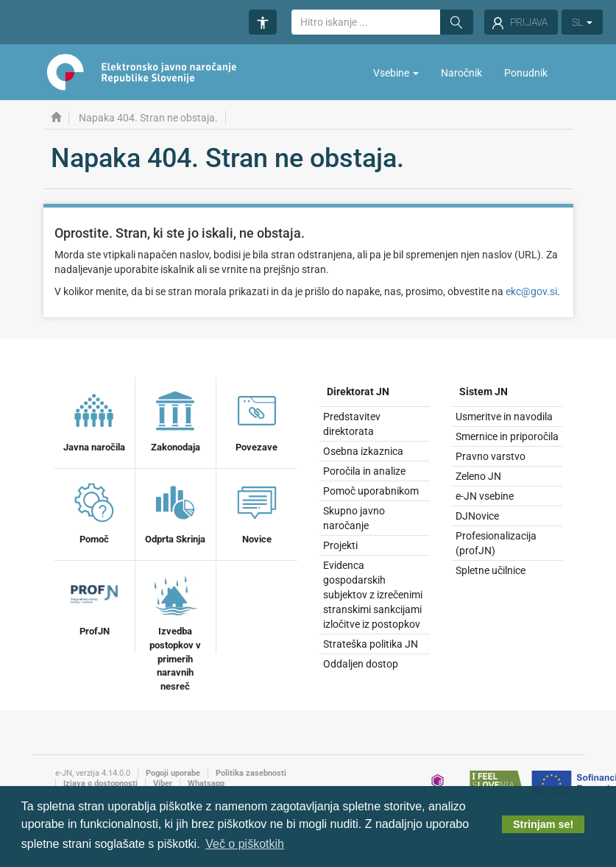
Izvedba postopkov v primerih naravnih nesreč (175, 631)
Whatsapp (206, 783)
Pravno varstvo (491, 456)
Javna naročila (94, 420)
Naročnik (461, 73)
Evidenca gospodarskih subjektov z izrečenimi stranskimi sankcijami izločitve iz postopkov (373, 595)
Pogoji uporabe (173, 773)
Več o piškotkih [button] (245, 844)
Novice (257, 512)
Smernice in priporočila (507, 436)
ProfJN (94, 604)
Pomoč (94, 512)
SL (582, 22)
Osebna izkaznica (363, 451)
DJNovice (477, 516)
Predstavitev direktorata (352, 424)
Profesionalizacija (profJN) (496, 543)
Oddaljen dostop (361, 664)
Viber (163, 783)
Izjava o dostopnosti (100, 783)
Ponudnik (526, 73)
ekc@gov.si (531, 291)
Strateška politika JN (371, 644)
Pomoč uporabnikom (371, 491)
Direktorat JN (358, 392)
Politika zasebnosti (251, 773)
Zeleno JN (478, 476)
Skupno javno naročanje (354, 518)
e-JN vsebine (485, 496)
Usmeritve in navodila (504, 417)
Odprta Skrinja (175, 512)
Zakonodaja (176, 420)
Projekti (340, 545)
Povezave (257, 420)
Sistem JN (484, 392)
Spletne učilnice (491, 570)
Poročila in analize (364, 471)
